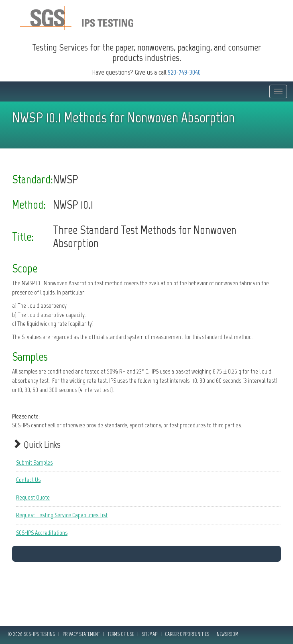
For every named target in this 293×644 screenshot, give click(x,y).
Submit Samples (34, 462)
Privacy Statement (81, 634)
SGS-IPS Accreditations (42, 533)
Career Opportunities (187, 634)
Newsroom (228, 634)
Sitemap (150, 634)
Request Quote (33, 497)
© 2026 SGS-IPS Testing (32, 634)
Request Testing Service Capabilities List (62, 515)
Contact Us (28, 480)
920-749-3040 (184, 72)
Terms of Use (121, 634)
